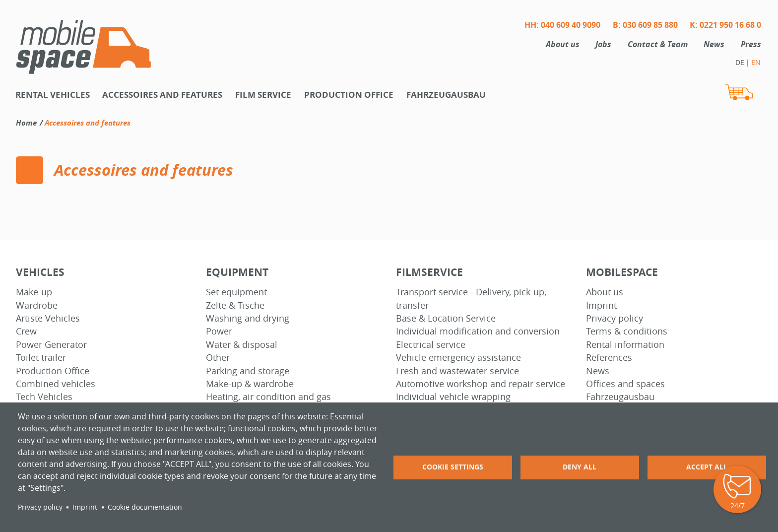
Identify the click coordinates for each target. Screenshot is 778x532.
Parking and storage (248, 371)
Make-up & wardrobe (250, 384)
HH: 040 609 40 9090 (562, 25)
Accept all (707, 467)
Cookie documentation (145, 507)
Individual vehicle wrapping (453, 397)
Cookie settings (453, 467)
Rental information (625, 345)
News (714, 44)
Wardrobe (37, 305)
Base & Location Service (446, 318)
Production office (349, 95)
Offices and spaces (625, 384)
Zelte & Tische (235, 305)
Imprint (601, 305)
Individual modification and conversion (478, 331)
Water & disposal (242, 345)
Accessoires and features (162, 95)
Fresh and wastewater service (457, 371)
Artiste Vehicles (48, 318)
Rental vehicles (53, 95)
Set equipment (236, 292)
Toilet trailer (41, 358)
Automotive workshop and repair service (481, 384)
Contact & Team (658, 44)
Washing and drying (248, 318)
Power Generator (51, 345)
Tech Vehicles (44, 397)
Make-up (34, 292)
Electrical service (431, 345)
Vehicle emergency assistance (458, 358)
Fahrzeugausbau (446, 95)
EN (756, 62)
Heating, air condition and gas (268, 397)
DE (740, 62)
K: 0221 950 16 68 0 (725, 25)
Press (751, 44)
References (609, 358)
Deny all (580, 467)
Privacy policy (615, 318)
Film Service (263, 95)
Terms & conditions (627, 331)
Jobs (603, 44)
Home (26, 123)
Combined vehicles (56, 384)
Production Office (53, 371)
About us (563, 44)
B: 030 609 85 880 (645, 25)
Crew (26, 331)
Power (219, 331)
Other (218, 358)
